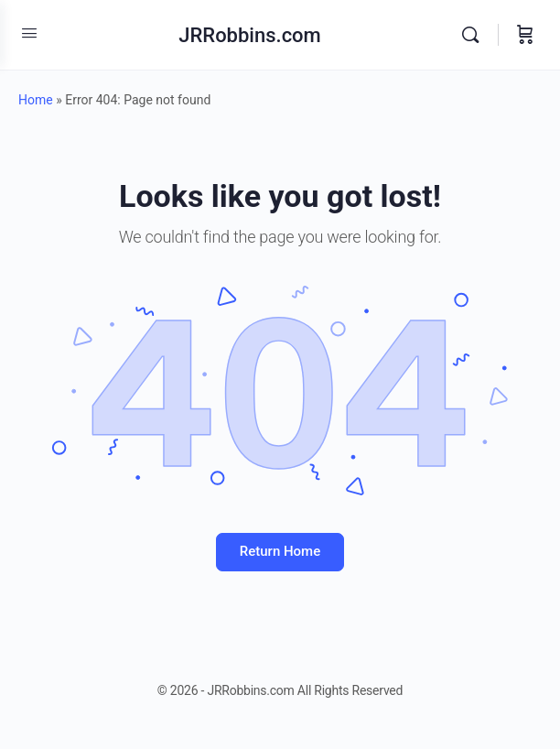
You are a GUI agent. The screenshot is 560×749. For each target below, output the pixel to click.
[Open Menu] (29, 33)
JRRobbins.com (250, 35)
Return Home (280, 551)
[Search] (475, 35)
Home (36, 100)
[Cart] (525, 35)
